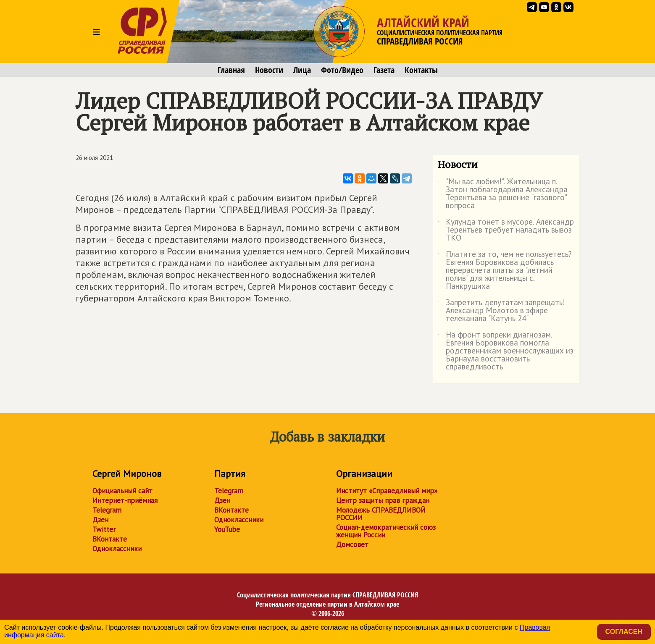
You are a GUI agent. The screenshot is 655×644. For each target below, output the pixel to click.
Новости (269, 70)
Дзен (100, 520)
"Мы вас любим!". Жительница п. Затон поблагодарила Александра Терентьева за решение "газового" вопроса (502, 194)
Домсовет (352, 545)
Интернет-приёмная (125, 500)
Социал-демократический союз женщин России (386, 531)
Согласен (624, 632)
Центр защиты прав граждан (383, 500)
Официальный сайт (122, 491)
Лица (302, 70)
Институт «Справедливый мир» (387, 491)
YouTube (227, 529)
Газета (384, 70)
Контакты (421, 70)
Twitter (104, 529)
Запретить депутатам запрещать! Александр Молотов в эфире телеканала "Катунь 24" (501, 311)
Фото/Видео (342, 70)
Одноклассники (117, 549)
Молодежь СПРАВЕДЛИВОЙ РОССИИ (381, 514)
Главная (231, 70)
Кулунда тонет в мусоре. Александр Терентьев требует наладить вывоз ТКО (506, 230)
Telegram (107, 510)
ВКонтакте (110, 539)
